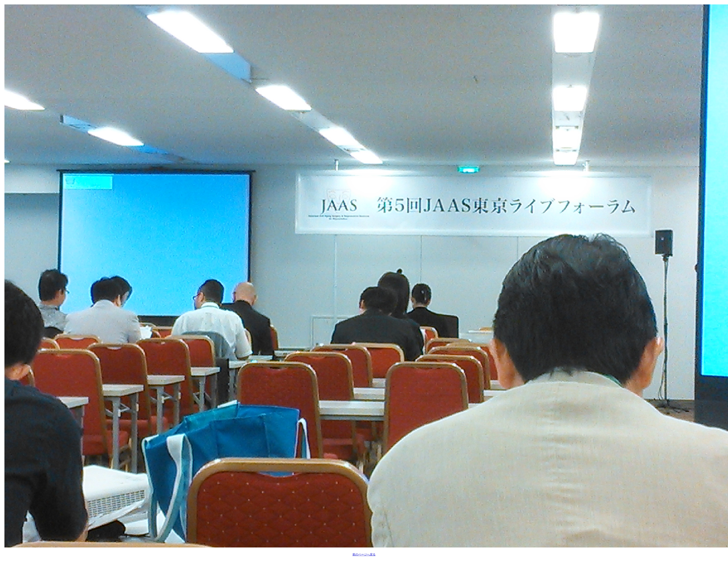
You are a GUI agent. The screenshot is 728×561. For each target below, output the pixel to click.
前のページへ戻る (364, 554)
